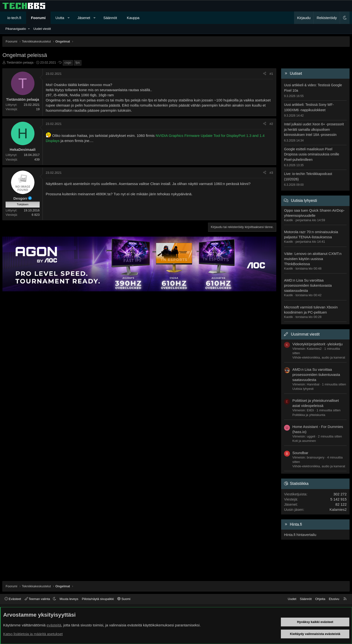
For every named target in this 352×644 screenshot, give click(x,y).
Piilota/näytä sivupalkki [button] (98, 599)
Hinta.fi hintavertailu (300, 535)
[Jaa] (265, 74)
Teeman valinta (38, 599)
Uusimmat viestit (305, 334)
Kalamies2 (338, 509)
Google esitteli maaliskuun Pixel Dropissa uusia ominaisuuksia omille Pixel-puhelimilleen (312, 154)
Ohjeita (320, 599)
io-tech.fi (14, 18)
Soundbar (300, 453)
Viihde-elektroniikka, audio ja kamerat (319, 357)
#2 (271, 124)
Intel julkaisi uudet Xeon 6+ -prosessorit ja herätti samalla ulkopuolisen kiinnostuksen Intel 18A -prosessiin (314, 129)
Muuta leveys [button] (69, 599)
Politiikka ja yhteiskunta (309, 415)
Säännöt (110, 18)
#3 (271, 173)
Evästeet (13, 599)
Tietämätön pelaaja (20, 62)
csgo (68, 62)
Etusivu (334, 599)
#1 (271, 74)
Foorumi (38, 18)
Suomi (124, 599)
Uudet (292, 599)
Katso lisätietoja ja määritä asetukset (33, 634)
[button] (69, 18)
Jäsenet (84, 18)
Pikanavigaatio (16, 29)
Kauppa (133, 18)
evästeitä (54, 625)
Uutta (60, 18)
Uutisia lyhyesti (304, 201)
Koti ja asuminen (304, 441)
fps (78, 62)
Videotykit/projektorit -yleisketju (318, 344)
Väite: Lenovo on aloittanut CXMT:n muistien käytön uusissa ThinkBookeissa (313, 259)
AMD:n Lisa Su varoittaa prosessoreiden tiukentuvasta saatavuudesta (308, 285)
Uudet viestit (42, 29)
